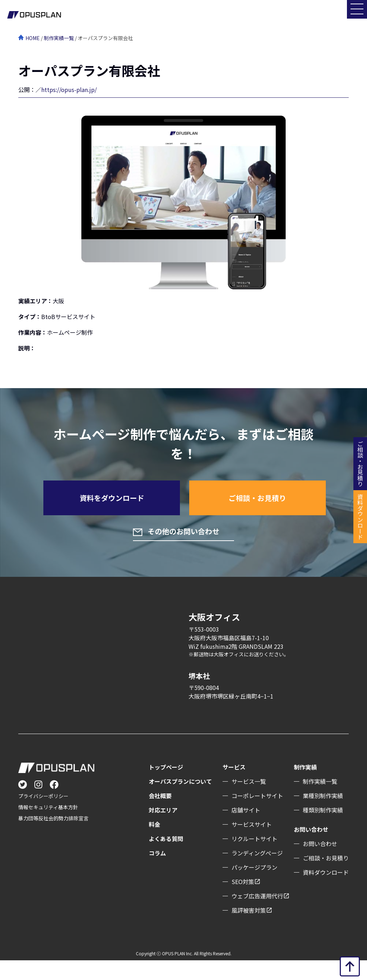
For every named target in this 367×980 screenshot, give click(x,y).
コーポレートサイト (257, 815)
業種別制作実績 (323, 815)
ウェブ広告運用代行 (257, 916)
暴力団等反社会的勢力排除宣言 (53, 838)
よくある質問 (166, 858)
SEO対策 (243, 901)
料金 (154, 844)
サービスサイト (252, 844)
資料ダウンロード (326, 892)
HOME (33, 38)
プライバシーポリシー (43, 816)
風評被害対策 (249, 930)
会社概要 (160, 815)
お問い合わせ (320, 863)
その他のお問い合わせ (190, 550)
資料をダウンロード (112, 506)
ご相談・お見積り (257, 506)
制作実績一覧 (59, 38)
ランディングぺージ (257, 873)
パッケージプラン (254, 887)
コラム (157, 873)
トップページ (166, 787)
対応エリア (163, 830)
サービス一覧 (249, 801)
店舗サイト (246, 830)
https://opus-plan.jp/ (69, 90)
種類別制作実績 (323, 830)
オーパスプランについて (180, 801)
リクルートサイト (254, 858)
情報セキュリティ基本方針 (48, 827)
